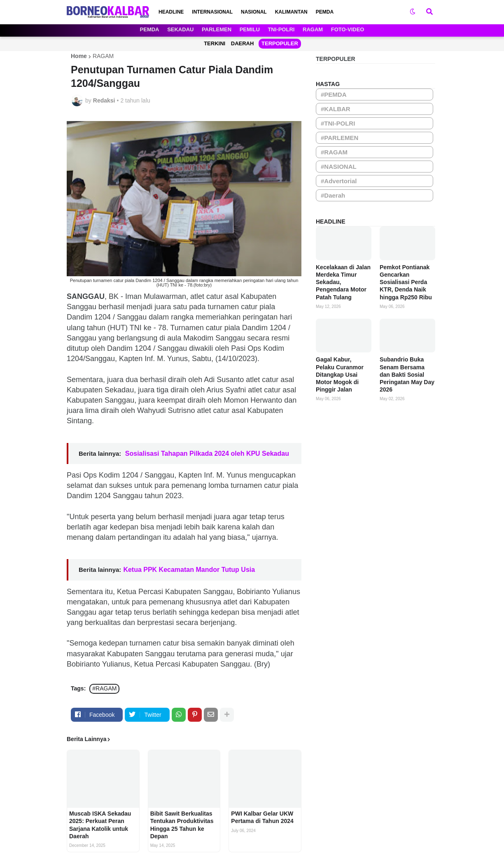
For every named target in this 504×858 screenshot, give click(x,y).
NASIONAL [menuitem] (254, 12)
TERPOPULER (280, 43)
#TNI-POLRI (338, 123)
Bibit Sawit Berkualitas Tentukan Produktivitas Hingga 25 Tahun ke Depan (182, 825)
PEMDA (150, 29)
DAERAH (243, 43)
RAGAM (313, 29)
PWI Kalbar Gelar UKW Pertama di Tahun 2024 (262, 817)
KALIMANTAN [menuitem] (291, 12)
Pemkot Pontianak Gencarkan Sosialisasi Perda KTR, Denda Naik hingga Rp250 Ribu (406, 282)
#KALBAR (336, 109)
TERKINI (215, 43)
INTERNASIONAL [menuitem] (212, 12)
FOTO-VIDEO (348, 29)
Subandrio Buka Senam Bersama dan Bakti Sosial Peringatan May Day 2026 (407, 374)
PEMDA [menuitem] (325, 12)
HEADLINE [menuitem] (171, 12)
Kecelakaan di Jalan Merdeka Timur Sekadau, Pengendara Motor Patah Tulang (343, 282)
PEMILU (250, 29)
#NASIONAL (339, 167)
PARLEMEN (217, 29)
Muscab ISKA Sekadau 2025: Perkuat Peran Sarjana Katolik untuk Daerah (100, 825)
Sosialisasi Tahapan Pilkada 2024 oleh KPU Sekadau (206, 453)
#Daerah (333, 195)
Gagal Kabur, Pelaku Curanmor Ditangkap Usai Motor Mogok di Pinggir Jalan (340, 374)
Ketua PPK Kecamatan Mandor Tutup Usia (189, 570)
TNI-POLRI (281, 29)
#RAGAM (104, 688)
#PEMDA (334, 94)
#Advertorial (339, 181)
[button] (413, 12)
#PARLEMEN (339, 138)
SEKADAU (180, 29)
